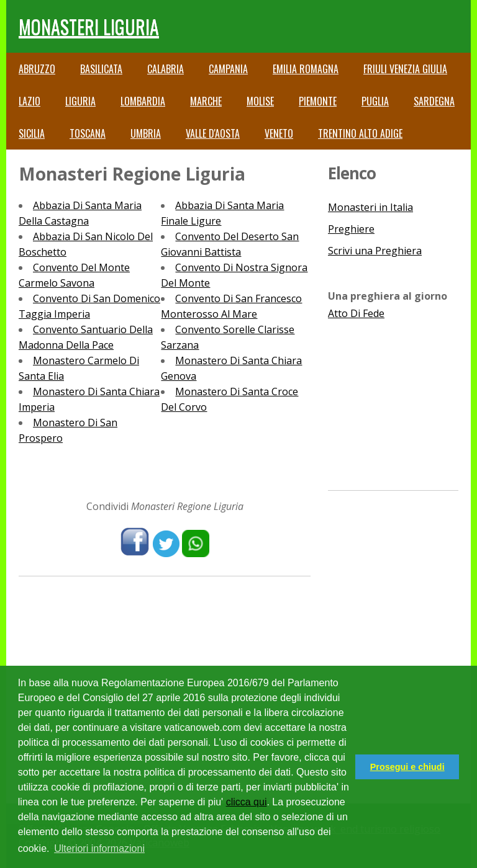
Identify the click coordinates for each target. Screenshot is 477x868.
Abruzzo (37, 69)
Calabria (166, 69)
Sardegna (434, 101)
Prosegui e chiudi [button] (407, 767)
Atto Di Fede (356, 313)
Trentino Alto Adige (360, 133)
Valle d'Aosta (213, 133)
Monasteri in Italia (370, 207)
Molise (260, 101)
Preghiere (351, 229)
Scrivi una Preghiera (375, 251)
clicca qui (247, 802)
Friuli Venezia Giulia (405, 69)
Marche (206, 101)
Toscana (88, 133)
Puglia (375, 101)
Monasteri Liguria (89, 26)
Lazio (30, 101)
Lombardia (143, 101)
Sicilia (32, 133)
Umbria (146, 133)
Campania (228, 69)
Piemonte (318, 101)
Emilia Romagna (306, 69)
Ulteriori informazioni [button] (99, 848)
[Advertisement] (393, 399)
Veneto (279, 133)
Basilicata (101, 69)
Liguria (80, 101)
